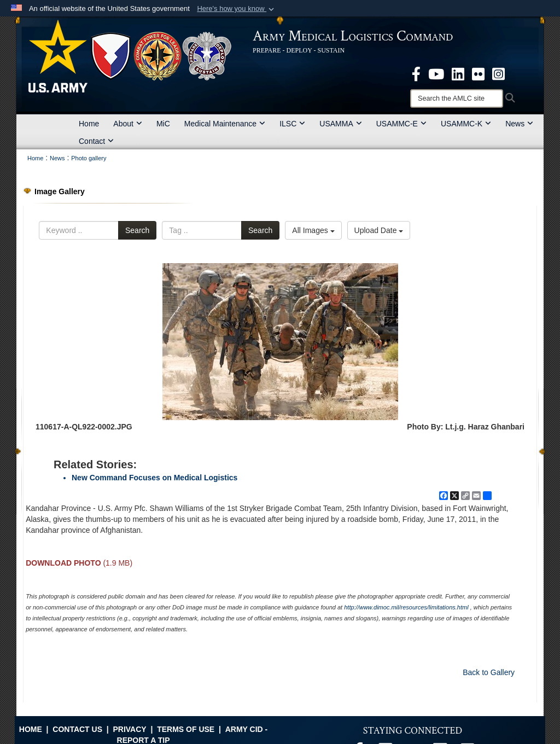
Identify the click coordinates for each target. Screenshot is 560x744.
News (519, 124)
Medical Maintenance (225, 124)
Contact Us (77, 729)
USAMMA (340, 124)
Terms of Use (186, 729)
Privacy (129, 729)
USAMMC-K (466, 124)
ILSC (292, 124)
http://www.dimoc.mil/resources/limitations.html (406, 607)
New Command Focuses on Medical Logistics (154, 478)
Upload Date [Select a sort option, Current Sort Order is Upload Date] (379, 230)
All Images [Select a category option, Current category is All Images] (313, 230)
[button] (237, 9)
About (128, 124)
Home (89, 124)
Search (137, 230)
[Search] (457, 98)
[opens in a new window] (416, 73)
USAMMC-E (401, 124)
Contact (96, 141)
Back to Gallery (489, 672)
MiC (163, 124)
